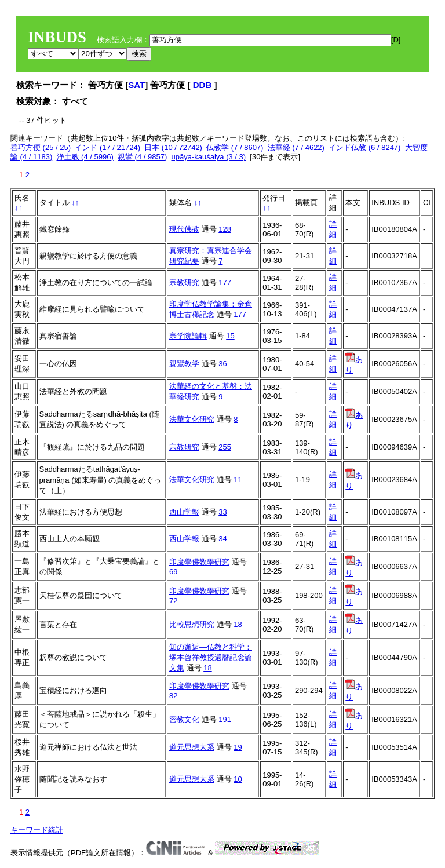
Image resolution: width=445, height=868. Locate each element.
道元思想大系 (192, 747)
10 (238, 779)
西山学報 (184, 512)
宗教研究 (184, 282)
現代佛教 (184, 229)
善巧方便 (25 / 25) (41, 147)
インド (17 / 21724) (107, 147)
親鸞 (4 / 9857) (142, 157)
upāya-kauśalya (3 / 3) (209, 157)
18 (238, 624)
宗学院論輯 (188, 336)
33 (222, 512)
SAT (136, 85)
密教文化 (184, 719)
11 (238, 479)
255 (225, 447)
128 (225, 229)
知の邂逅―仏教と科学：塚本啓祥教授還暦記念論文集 (211, 657)
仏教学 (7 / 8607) (235, 147)
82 (173, 696)
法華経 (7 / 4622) (296, 147)
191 (225, 719)
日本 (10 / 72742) (173, 147)
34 (222, 539)
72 (173, 601)
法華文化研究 (192, 419)
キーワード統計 (37, 830)
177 (225, 282)
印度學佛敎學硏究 (199, 562)
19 (238, 747)
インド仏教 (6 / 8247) (364, 147)
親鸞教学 (184, 364)
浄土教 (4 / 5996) (85, 157)
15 (230, 336)
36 (222, 364)
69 (173, 572)
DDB (204, 85)
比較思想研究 (192, 624)
